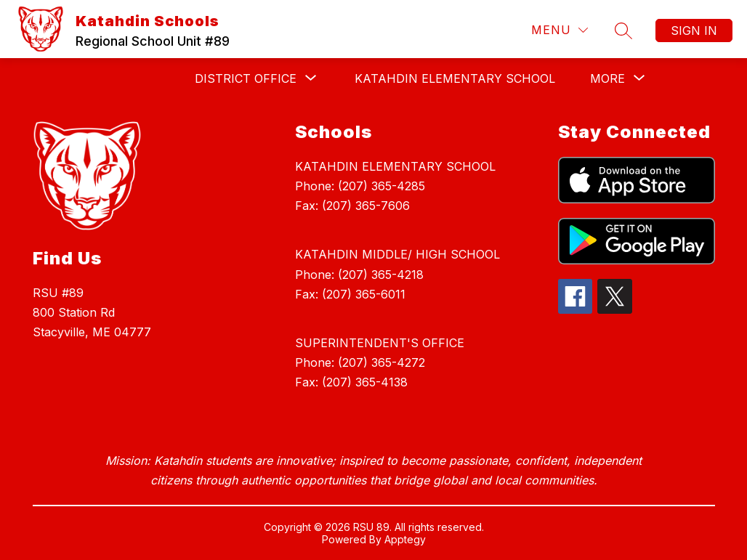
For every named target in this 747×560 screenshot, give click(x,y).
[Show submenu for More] (607, 78)
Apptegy (405, 539)
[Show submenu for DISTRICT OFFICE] (246, 78)
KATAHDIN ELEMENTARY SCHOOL (455, 78)
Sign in (694, 31)
